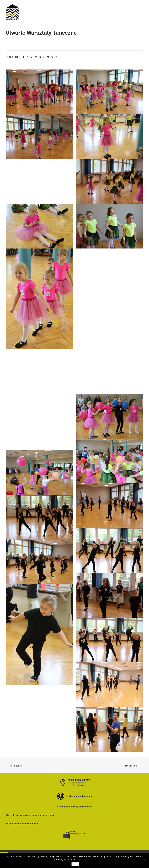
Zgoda (75, 864)
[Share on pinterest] (36, 57)
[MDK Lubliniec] (74, 12)
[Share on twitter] (28, 57)
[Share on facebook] (23, 57)
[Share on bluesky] (48, 57)
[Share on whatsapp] (44, 57)
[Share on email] (56, 57)
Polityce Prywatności (85, 860)
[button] (142, 12)
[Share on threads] (32, 57)
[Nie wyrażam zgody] (145, 860)
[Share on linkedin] (40, 57)
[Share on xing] (52, 57)
